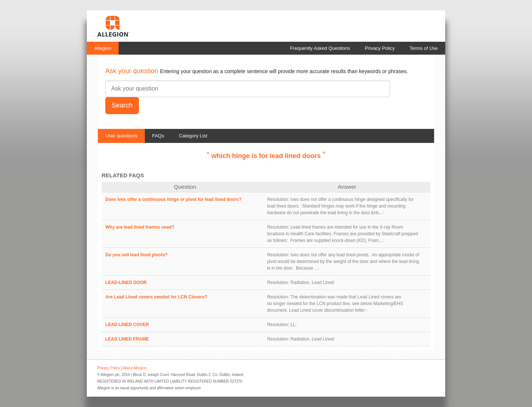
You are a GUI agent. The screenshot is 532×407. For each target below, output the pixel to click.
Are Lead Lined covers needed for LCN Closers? (156, 297)
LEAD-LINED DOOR (126, 283)
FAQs (158, 136)
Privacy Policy (380, 48)
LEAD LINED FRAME (127, 339)
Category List (193, 136)
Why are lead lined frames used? (140, 227)
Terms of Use (424, 48)
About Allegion (135, 368)
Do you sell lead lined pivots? (137, 255)
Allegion (103, 48)
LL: (294, 325)
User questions (121, 136)
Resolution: (278, 199)
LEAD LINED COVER (127, 325)
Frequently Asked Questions (320, 48)
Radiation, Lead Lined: (313, 283)
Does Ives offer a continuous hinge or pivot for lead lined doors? (173, 199)
